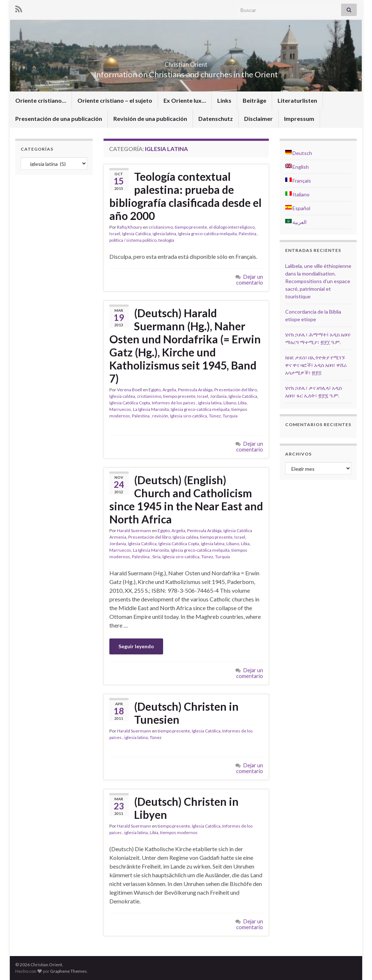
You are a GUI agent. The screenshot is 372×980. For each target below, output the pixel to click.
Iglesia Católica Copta (130, 403)
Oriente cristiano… (41, 100)
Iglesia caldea (122, 396)
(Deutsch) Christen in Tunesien (186, 713)
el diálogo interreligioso (232, 227)
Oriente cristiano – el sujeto (115, 100)
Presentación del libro (236, 390)
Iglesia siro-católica (189, 416)
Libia (242, 403)
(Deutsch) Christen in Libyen (186, 808)
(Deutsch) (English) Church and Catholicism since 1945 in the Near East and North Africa (186, 499)
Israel (115, 234)
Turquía (230, 416)
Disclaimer (258, 119)
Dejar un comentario (250, 280)
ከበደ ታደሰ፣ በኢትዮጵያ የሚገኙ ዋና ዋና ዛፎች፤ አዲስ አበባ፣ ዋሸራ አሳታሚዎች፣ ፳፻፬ (316, 365)
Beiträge (254, 100)
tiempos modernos (179, 832)
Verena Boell (130, 390)
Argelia (169, 390)
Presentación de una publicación (59, 119)
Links (224, 100)
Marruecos (120, 409)
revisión (160, 416)
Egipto (155, 390)
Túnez (215, 416)
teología (166, 240)
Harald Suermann (134, 530)
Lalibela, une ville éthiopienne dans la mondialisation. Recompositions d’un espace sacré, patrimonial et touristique (318, 281)
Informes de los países (174, 403)
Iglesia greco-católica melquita (207, 234)
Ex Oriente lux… (185, 100)
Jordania (218, 396)
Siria (156, 557)
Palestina (248, 234)
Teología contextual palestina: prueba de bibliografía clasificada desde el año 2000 (185, 196)
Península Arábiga (195, 390)
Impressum (299, 119)
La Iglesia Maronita (151, 409)
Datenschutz (216, 119)
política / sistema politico (133, 240)
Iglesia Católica (136, 234)
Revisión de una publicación (150, 119)
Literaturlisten (297, 100)
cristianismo (161, 227)
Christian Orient (186, 62)
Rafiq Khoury (130, 227)
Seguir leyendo (136, 646)
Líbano (230, 403)
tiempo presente (191, 227)
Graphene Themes (68, 971)
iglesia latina (164, 234)
